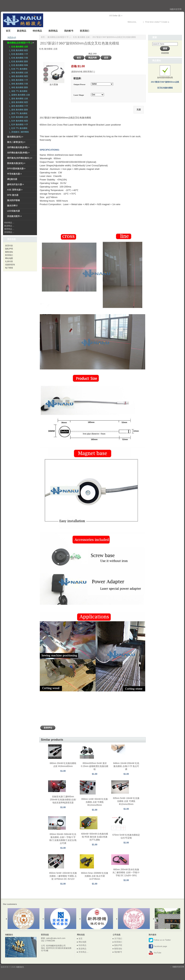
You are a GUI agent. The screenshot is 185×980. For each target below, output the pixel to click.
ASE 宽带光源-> (15, 190)
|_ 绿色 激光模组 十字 (18, 80)
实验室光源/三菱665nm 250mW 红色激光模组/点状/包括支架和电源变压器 (63, 800)
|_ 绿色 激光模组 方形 (18, 84)
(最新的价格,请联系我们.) (83, 72)
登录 (139, 22)
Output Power (80, 84)
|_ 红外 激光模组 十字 (18, 124)
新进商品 (22, 31)
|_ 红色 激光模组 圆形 (18, 61)
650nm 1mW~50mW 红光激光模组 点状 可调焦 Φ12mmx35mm (95, 802)
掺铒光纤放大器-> (15, 184)
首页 (8, 31)
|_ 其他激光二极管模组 (18, 132)
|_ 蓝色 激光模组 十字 (18, 106)
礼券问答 (9, 261)
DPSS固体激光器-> (16, 169)
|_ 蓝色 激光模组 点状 (18, 98)
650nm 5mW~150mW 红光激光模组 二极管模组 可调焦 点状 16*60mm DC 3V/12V (63, 876)
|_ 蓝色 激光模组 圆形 (18, 110)
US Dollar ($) (110, 16)
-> (21, 43)
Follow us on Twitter (160, 940)
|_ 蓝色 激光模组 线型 (18, 102)
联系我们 (85, 31)
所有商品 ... (9, 232)
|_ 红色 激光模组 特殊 (18, 65)
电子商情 (9, 268)
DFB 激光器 (13, 195)
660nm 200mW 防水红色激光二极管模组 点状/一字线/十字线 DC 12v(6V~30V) (126, 873)
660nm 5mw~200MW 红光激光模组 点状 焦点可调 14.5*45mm (95, 876)
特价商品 (37, 31)
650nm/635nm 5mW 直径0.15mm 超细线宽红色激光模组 (95, 766)
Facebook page (158, 946)
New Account (176, 22)
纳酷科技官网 (176, 9)
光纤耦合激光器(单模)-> (18, 153)
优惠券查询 (10, 265)
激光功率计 (12, 206)
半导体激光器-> (14, 174)
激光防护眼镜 (13, 200)
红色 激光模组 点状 (81, 37)
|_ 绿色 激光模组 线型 (18, 76)
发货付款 (9, 246)
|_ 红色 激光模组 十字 (18, 54)
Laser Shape (79, 95)
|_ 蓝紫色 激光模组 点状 (19, 95)
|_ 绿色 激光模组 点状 (18, 73)
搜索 (155, 37)
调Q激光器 (12, 179)
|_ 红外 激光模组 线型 (18, 121)
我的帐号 (69, 31)
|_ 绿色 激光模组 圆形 (18, 87)
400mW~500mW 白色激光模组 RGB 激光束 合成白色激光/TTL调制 (95, 837)
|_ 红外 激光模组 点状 (18, 117)
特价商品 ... (9, 223)
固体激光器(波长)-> (16, 163)
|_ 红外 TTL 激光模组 (18, 128)
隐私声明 (9, 249)
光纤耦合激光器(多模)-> (18, 147)
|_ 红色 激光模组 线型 (18, 50)
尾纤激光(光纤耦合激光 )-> (20, 158)
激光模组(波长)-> (15, 137)
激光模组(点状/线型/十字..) (59, 37)
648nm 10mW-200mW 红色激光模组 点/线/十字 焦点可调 (126, 766)
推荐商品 (53, 31)
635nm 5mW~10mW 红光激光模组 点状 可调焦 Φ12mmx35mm (126, 801)
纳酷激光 (20, 967)
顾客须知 (9, 252)
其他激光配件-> (14, 216)
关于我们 (118, 939)
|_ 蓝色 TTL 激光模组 (18, 113)
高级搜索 (165, 53)
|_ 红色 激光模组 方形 (18, 58)
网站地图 (9, 258)
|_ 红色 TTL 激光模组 (18, 69)
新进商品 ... (9, 226)
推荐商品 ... (9, 229)
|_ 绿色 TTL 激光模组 (18, 91)
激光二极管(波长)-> (16, 142)
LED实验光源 (13, 211)
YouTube (155, 953)
